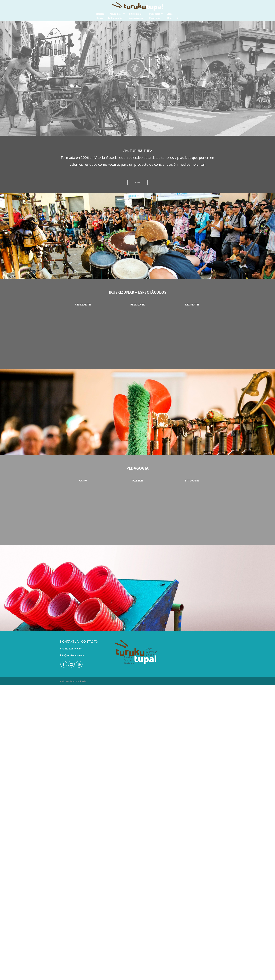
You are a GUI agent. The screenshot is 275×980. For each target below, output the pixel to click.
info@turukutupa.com (72, 655)
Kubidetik (81, 681)
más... (137, 182)
